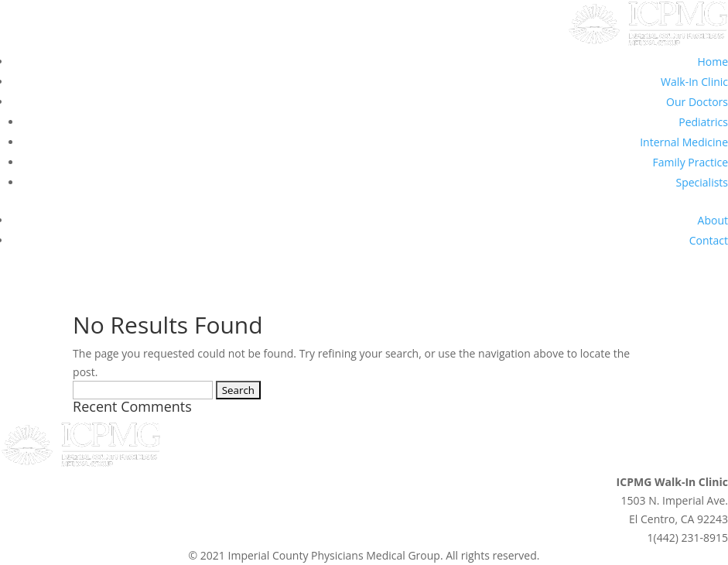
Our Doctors (697, 102)
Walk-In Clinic (694, 82)
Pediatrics (703, 122)
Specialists (702, 182)
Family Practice (690, 162)
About (713, 220)
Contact (709, 240)
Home (713, 62)
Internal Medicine (684, 142)
